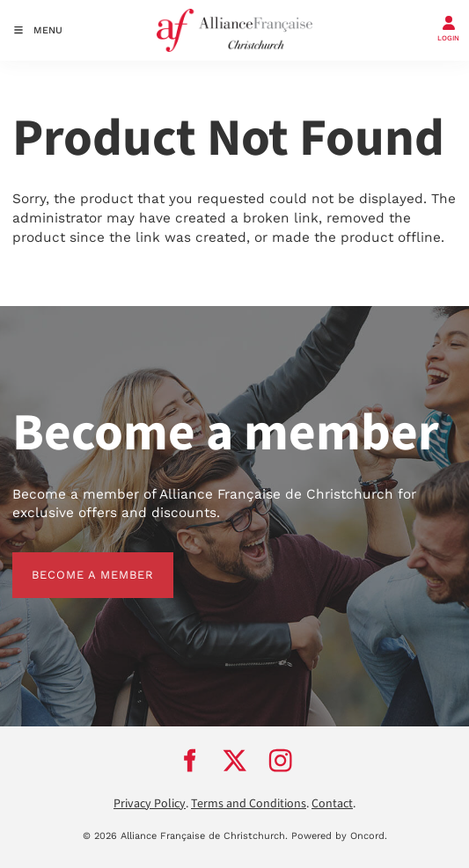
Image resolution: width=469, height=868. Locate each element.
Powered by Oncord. (339, 836)
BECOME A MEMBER (73, 562)
